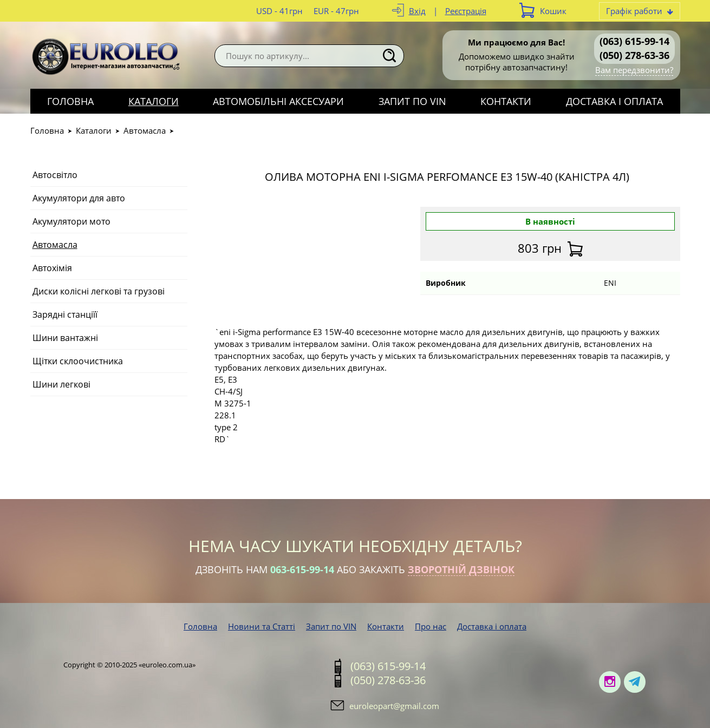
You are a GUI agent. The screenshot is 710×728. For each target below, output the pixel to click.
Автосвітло (55, 175)
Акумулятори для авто (79, 198)
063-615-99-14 (302, 569)
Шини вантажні (65, 338)
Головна (70, 101)
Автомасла (145, 130)
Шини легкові (61, 384)
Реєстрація (466, 11)
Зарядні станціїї (65, 314)
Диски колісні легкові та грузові (99, 291)
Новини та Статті (262, 626)
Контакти (506, 101)
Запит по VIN (412, 101)
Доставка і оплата (614, 101)
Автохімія (52, 268)
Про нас (431, 626)
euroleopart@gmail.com (394, 706)
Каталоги (154, 101)
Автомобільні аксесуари (278, 101)
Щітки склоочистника (78, 361)
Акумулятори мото (71, 221)
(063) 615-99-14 (634, 41)
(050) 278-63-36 (634, 55)
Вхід (417, 11)
